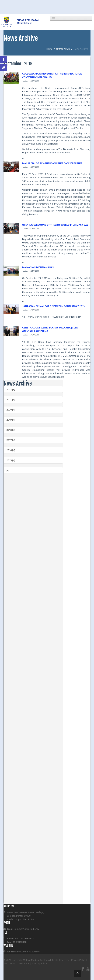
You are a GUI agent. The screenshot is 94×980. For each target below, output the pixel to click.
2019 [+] (11, 420)
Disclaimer (24, 963)
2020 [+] (11, 410)
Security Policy (39, 963)
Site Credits (10, 963)
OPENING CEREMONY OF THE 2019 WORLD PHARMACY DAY (55, 225)
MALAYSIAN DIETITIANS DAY (38, 267)
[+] (8, 470)
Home (49, 49)
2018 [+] (11, 430)
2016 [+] (11, 450)
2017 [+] (11, 440)
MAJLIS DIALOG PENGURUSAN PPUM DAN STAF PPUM (52, 163)
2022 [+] (11, 389)
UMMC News (63, 49)
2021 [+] (11, 400)
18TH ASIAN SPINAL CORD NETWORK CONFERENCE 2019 (53, 306)
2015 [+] (11, 460)
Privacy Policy (78, 960)
